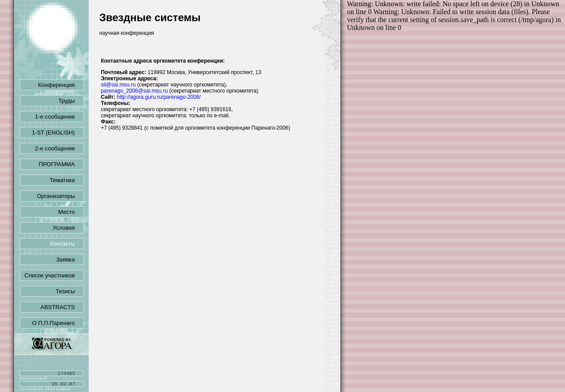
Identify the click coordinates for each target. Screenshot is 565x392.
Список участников (54, 275)
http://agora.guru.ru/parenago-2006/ (159, 97)
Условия (68, 228)
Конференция (61, 85)
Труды (71, 101)
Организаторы (60, 196)
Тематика (67, 180)
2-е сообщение (59, 148)
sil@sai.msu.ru (118, 85)
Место (71, 212)
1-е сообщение (59, 117)
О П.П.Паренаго (58, 323)
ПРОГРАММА (61, 164)
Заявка (70, 259)
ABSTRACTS (62, 307)
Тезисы (70, 291)
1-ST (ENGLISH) (58, 133)
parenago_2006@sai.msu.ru (134, 91)
